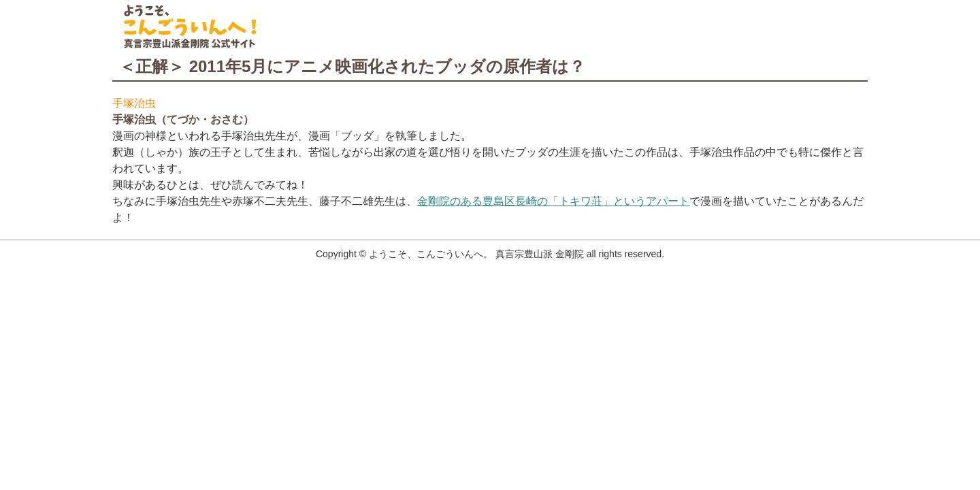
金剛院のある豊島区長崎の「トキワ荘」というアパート (553, 201)
